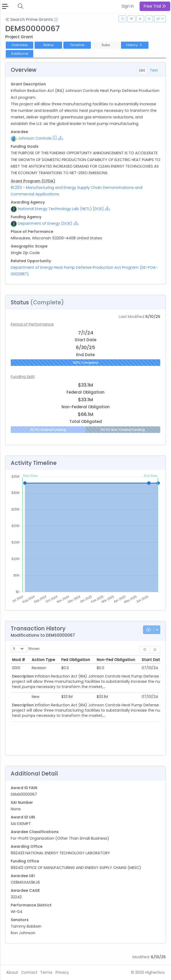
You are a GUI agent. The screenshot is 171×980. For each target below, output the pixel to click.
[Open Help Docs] (56, 20)
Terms (46, 972)
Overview (20, 45)
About (12, 972)
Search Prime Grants (29, 20)
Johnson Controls (35, 138)
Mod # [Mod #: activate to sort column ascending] (19, 660)
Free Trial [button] (155, 6)
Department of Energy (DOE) (45, 223)
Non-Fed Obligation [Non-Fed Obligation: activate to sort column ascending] (116, 660)
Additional (20, 54)
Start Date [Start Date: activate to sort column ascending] (152, 660)
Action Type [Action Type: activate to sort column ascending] (43, 660)
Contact (29, 972)
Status (48, 45)
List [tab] (142, 70)
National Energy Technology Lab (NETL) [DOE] (61, 209)
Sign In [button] (128, 6)
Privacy (62, 972)
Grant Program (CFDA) (33, 181)
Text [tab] (154, 70)
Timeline (77, 45)
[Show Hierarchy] (60, 138)
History (134, 45)
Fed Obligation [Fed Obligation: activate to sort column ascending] (76, 660)
